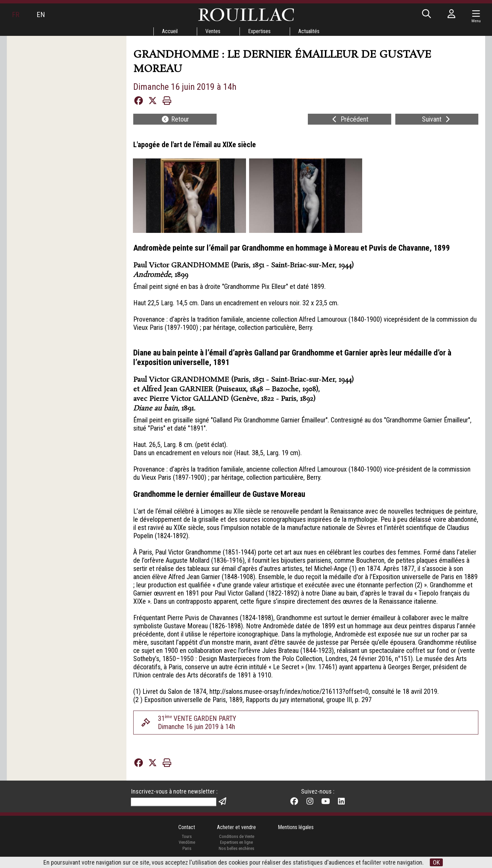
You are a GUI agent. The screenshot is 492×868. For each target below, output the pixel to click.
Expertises (259, 31)
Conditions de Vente (237, 836)
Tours (187, 836)
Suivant (437, 119)
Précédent (349, 119)
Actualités (309, 31)
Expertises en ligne (236, 842)
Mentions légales (296, 827)
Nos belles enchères (236, 848)
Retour (175, 119)
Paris (187, 848)
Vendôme (187, 842)
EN (41, 15)
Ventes (213, 31)
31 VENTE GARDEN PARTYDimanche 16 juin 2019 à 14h (197, 723)
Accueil (170, 31)
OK (436, 862)
